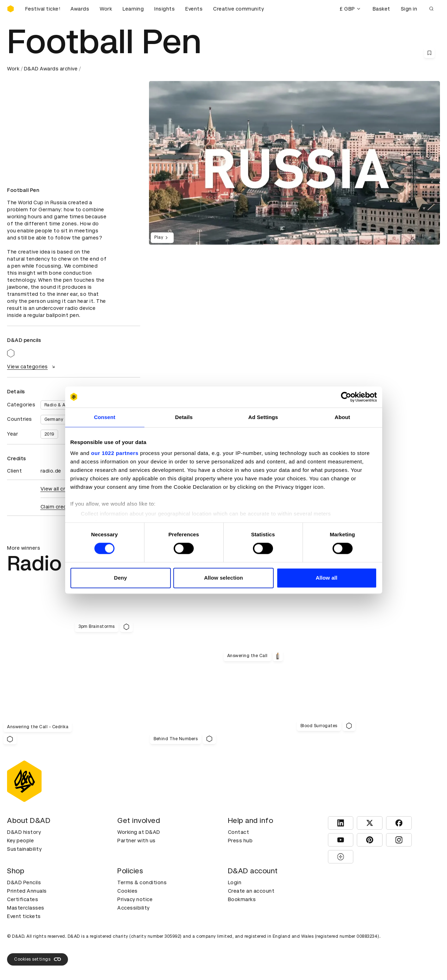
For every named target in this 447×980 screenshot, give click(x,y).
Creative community (238, 9)
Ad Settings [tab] (263, 417)
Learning (133, 9)
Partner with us (136, 841)
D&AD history (24, 832)
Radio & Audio (60, 405)
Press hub (240, 841)
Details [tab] (184, 417)
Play (162, 238)
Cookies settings (38, 959)
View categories (32, 367)
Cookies (128, 891)
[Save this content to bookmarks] (429, 53)
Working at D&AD (139, 832)
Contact (239, 832)
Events (194, 9)
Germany (54, 419)
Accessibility (134, 908)
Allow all (327, 578)
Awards (80, 9)
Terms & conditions (142, 882)
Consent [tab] (105, 417)
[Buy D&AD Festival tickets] (42, 9)
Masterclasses (26, 908)
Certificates (23, 899)
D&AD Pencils (24, 882)
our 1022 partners (115, 453)
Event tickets (24, 916)
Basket (381, 9)
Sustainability (24, 849)
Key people (20, 841)
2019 (49, 434)
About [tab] (342, 417)
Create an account (251, 891)
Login (235, 882)
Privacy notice (135, 899)
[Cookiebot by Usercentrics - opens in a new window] (346, 397)
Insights (164, 9)
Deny (120, 578)
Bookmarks (242, 899)
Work (106, 9)
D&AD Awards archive (51, 69)
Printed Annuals (27, 891)
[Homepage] (11, 9)
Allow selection (223, 578)
